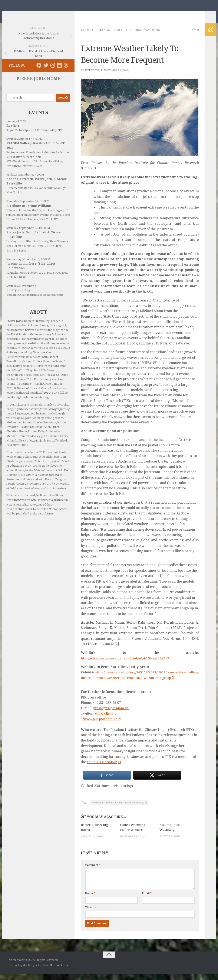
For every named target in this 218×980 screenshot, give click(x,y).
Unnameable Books (19, 194)
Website (91, 913)
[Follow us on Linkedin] (59, 72)
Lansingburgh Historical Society (27, 248)
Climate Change (96, 36)
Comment (93, 871)
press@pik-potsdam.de (112, 714)
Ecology (121, 36)
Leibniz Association (104, 768)
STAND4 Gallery (17, 168)
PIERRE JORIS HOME (38, 85)
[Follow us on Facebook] (39, 72)
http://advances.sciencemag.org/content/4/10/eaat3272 (126, 665)
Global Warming (146, 36)
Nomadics (28, 14)
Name (90, 899)
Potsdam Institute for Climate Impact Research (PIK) (119, 809)
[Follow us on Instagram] (53, 72)
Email (147, 899)
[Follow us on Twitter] (46, 72)
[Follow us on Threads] (66, 72)
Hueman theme (59, 971)
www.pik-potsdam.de (103, 725)
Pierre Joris (93, 77)
